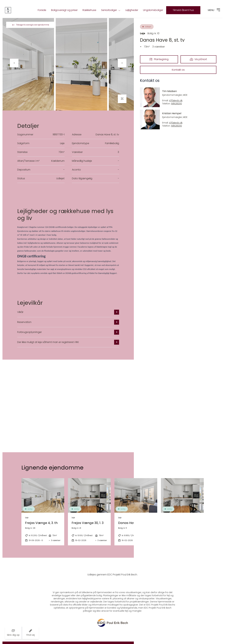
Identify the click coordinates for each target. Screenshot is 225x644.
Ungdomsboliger (153, 10)
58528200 (176, 104)
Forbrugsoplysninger (68, 332)
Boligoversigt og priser (64, 10)
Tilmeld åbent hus (183, 10)
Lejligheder (132, 10)
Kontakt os (178, 70)
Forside (42, 10)
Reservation (68, 322)
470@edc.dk (176, 101)
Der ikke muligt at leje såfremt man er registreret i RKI (68, 342)
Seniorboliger (111, 10)
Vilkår (68, 312)
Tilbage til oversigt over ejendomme (31, 25)
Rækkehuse (89, 10)
